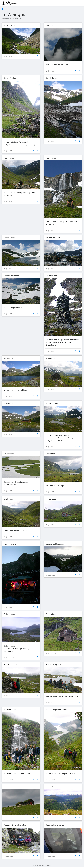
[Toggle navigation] (79, 3)
